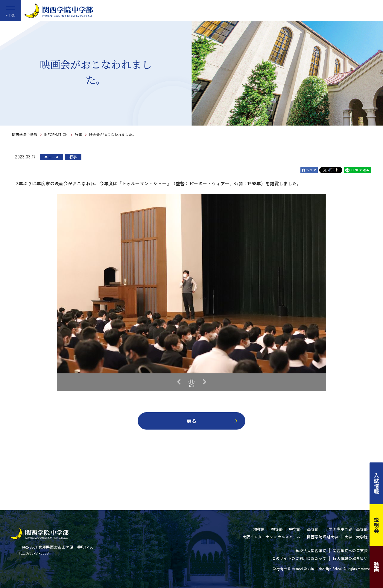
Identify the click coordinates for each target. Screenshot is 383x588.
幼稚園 (259, 529)
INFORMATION (56, 134)
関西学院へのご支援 (350, 550)
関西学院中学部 (25, 134)
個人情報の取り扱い (350, 558)
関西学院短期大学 (323, 537)
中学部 (295, 529)
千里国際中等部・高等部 (346, 529)
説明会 (376, 525)
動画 (376, 567)
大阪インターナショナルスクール (272, 537)
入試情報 (376, 483)
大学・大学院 (356, 537)
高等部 (313, 529)
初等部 (277, 529)
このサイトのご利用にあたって (299, 558)
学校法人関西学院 (311, 550)
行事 (78, 134)
